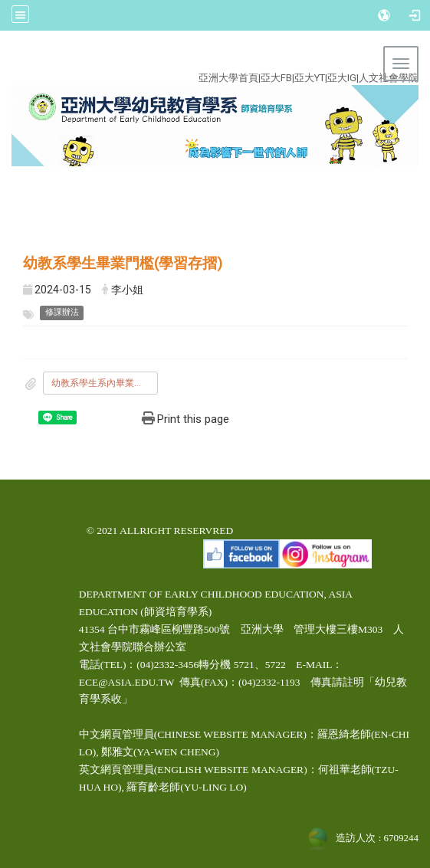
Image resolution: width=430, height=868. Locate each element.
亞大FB (276, 78)
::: (206, 60)
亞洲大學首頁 (228, 78)
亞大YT (310, 78)
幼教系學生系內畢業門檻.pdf (105, 383)
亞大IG (342, 78)
